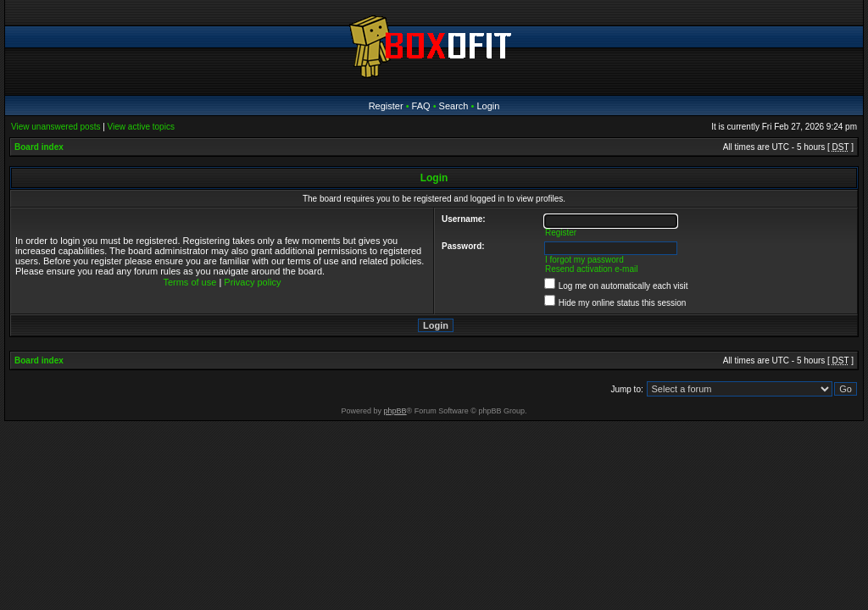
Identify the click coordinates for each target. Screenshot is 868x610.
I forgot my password (584, 260)
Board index (39, 147)
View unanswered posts (56, 127)
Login (488, 106)
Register (386, 106)
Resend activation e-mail (592, 269)
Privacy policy (252, 282)
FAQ (421, 106)
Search (454, 106)
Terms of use (189, 282)
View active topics (141, 127)
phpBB (395, 411)
